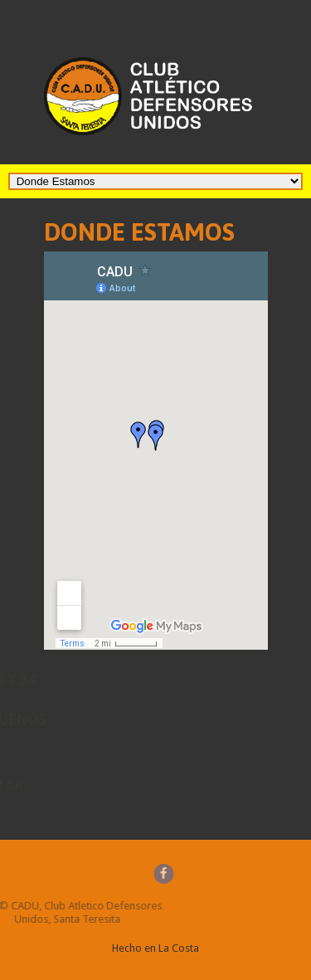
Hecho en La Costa (155, 948)
